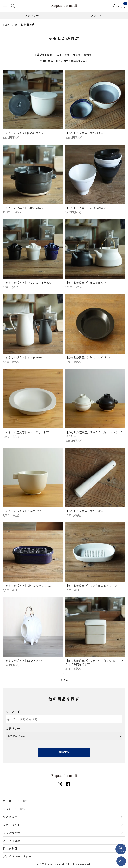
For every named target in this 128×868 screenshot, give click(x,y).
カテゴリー (13, 728)
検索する (64, 752)
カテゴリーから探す (16, 801)
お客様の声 (10, 817)
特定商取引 (10, 848)
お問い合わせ (11, 833)
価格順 (77, 54)
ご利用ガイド (11, 825)
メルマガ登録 (11, 841)
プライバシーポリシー (17, 856)
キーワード (13, 712)
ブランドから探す (14, 809)
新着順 (88, 54)
